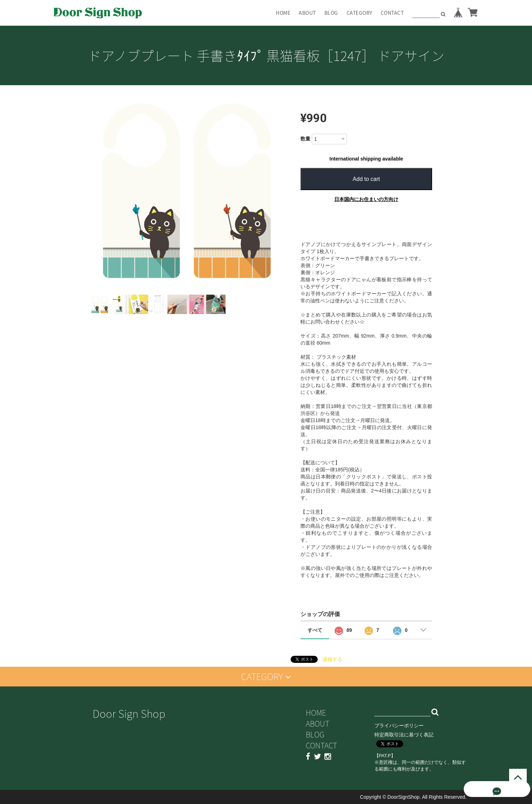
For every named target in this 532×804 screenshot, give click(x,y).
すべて (315, 630)
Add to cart (366, 179)
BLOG (331, 13)
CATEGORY (359, 13)
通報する (332, 659)
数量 (305, 139)
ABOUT (307, 13)
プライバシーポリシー (399, 726)
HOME (283, 13)
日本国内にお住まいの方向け (366, 199)
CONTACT (392, 13)
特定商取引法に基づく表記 (404, 735)
